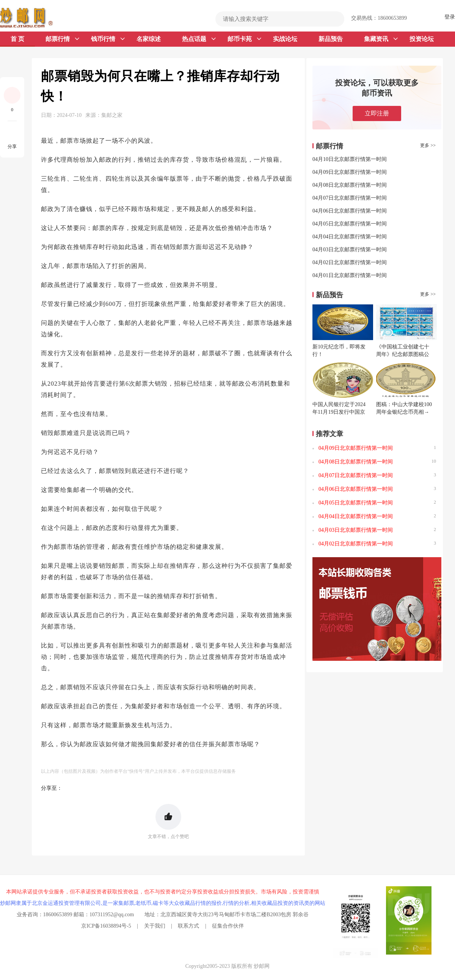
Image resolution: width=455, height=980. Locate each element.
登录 (450, 17)
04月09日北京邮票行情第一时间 (350, 172)
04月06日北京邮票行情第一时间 (350, 211)
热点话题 (199, 39)
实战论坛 (285, 39)
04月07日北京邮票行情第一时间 (350, 198)
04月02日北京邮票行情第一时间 (350, 262)
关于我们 (155, 926)
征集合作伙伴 (228, 926)
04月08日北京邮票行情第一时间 (350, 185)
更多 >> (428, 145)
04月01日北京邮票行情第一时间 (350, 275)
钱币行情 (108, 39)
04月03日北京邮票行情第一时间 (350, 250)
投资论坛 (422, 39)
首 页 (17, 39)
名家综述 (149, 39)
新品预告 (331, 39)
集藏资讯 (381, 39)
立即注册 (377, 113)
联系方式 (188, 926)
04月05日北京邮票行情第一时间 (350, 224)
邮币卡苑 (244, 39)
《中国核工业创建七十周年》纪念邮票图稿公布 (403, 354)
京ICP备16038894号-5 (106, 926)
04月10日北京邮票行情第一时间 (350, 159)
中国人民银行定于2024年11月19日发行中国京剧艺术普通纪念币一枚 (339, 412)
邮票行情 (62, 39)
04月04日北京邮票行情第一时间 (350, 237)
